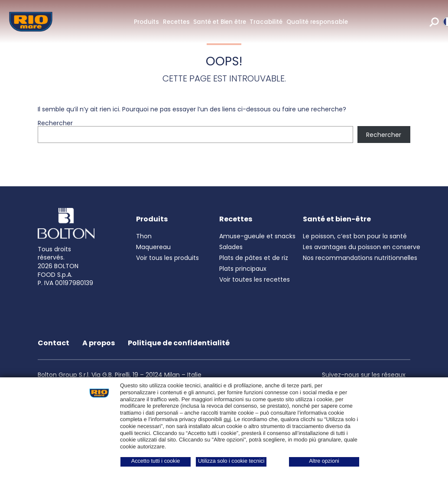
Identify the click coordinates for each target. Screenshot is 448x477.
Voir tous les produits (167, 258)
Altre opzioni (324, 461)
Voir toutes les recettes (255, 279)
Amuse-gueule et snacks (257, 236)
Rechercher (55, 123)
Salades (231, 247)
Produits (146, 22)
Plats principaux (243, 269)
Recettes (176, 22)
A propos (99, 343)
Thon (144, 236)
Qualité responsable (317, 22)
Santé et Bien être (220, 22)
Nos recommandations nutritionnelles (360, 258)
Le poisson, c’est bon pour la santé (355, 236)
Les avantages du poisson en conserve (362, 247)
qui (227, 419)
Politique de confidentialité (179, 343)
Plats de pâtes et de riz (254, 258)
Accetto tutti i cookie (156, 461)
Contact (54, 343)
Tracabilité (266, 22)
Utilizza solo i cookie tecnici (231, 461)
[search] (434, 22)
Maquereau (153, 247)
